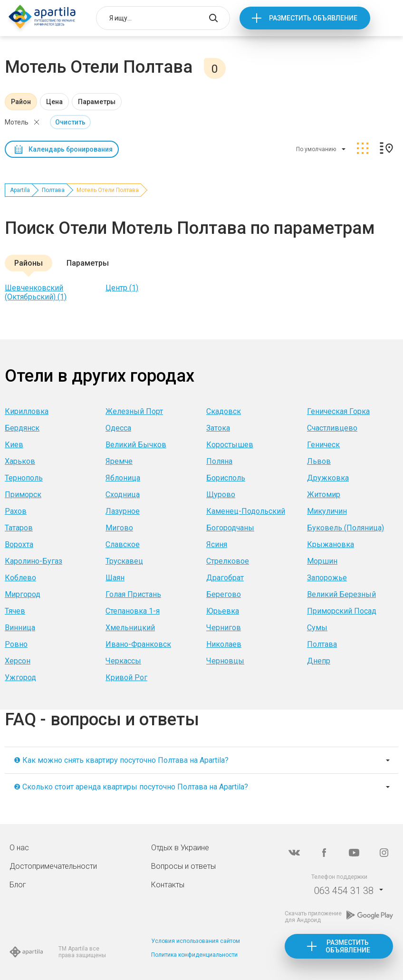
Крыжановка (331, 544)
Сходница (123, 495)
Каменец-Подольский (246, 511)
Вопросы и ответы (183, 866)
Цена (54, 102)
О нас (19, 848)
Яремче (119, 461)
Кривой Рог (126, 677)
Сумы (317, 628)
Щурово (221, 495)
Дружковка (328, 478)
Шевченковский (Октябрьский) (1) (36, 292)
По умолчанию (316, 149)
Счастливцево (332, 428)
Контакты (168, 885)
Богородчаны (230, 528)
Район (21, 102)
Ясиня (217, 544)
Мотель (17, 122)
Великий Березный (341, 594)
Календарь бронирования (71, 149)
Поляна (219, 461)
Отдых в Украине (180, 848)
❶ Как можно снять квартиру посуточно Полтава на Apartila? (121, 760)
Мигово (119, 528)
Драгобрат (225, 578)
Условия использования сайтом (196, 941)
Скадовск (224, 411)
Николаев (224, 644)
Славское (123, 544)
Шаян (115, 578)
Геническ (323, 445)
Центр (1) (122, 288)
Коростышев (230, 445)
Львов (319, 461)
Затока (218, 428)
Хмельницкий (130, 628)
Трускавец (124, 561)
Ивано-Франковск (138, 644)
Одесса (118, 428)
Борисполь (226, 478)
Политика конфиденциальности (194, 955)
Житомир (324, 495)
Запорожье (327, 578)
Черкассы (123, 661)
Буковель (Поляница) (345, 528)
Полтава (53, 190)
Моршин (322, 561)
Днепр (319, 661)
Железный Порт (134, 411)
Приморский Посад (342, 611)
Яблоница (123, 478)
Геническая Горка (338, 411)
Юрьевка (223, 611)
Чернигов (224, 628)
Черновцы (225, 661)
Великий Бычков (136, 445)
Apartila (20, 190)
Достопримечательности (53, 866)
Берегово (224, 594)
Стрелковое (228, 561)
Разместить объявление (313, 18)
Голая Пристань (133, 594)
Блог (18, 885)
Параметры (97, 102)
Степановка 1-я (133, 611)
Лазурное (123, 511)
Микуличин (327, 511)
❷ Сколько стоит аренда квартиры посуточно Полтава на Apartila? (131, 787)
